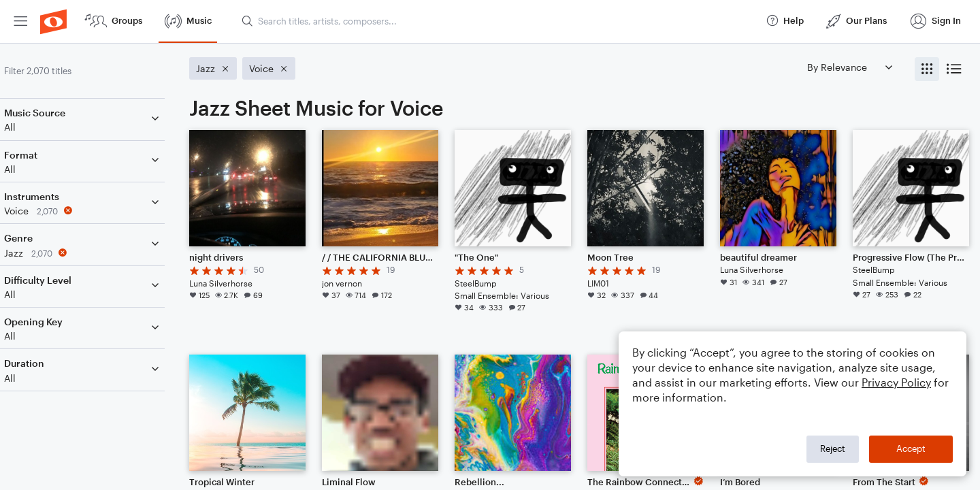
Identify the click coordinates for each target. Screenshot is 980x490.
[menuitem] (20, 21)
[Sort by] (849, 67)
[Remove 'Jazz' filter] (101, 253)
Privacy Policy (896, 382)
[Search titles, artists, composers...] (497, 21)
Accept (911, 448)
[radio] (927, 69)
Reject (833, 448)
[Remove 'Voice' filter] (101, 211)
